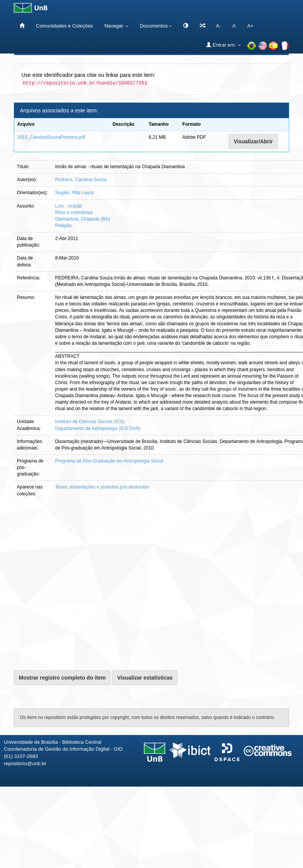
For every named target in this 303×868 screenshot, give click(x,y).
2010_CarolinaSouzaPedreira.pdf (51, 137)
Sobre (291, 798)
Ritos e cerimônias (74, 213)
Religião (63, 226)
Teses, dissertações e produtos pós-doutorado (102, 487)
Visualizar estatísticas (145, 678)
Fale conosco (258, 798)
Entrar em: (224, 45)
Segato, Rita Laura (74, 193)
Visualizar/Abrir (253, 141)
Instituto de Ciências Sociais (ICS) (90, 422)
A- (219, 26)
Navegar (116, 26)
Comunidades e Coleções (64, 26)
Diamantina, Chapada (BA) (82, 219)
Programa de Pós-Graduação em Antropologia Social (109, 461)
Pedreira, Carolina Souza (81, 180)
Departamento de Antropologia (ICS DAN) (98, 428)
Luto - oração (69, 206)
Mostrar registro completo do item (62, 678)
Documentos (156, 26)
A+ (250, 26)
